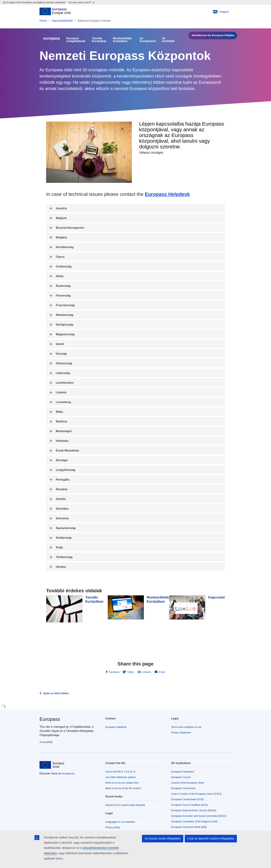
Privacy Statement (181, 733)
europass (52, 38)
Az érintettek (168, 40)
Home (43, 21)
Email (162, 672)
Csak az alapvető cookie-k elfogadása (211, 839)
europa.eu (68, 773)
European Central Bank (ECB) (187, 799)
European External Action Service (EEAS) (194, 810)
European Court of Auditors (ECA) (189, 805)
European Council (181, 777)
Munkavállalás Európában (122, 40)
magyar (221, 12)
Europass (50, 719)
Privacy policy (113, 827)
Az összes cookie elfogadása (163, 839)
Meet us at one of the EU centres (123, 788)
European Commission (183, 788)
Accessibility (46, 742)
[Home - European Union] (55, 12)
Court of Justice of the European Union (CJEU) (196, 794)
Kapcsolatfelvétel (62, 21)
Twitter (130, 672)
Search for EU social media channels (125, 805)
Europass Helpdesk (167, 194)
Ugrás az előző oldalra (56, 693)
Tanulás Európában (99, 40)
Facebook (114, 672)
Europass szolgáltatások (76, 40)
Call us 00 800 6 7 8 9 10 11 (121, 772)
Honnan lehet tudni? (82, 2)
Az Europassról (148, 40)
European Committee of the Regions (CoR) (194, 821)
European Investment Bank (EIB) (189, 827)
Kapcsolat (216, 597)
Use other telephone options (121, 777)
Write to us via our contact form (122, 783)
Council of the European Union (188, 783)
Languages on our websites (120, 822)
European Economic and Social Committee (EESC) (199, 816)
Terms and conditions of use (186, 727)
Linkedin (146, 672)
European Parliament (183, 772)
